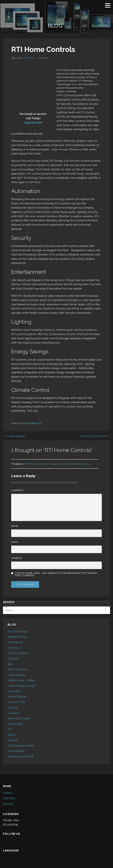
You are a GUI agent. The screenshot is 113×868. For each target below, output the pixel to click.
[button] (109, 5)
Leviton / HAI (16, 702)
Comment (18, 490)
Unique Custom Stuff (21, 756)
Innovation (14, 691)
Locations (14, 713)
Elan (10, 664)
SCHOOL (9, 804)
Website (17, 558)
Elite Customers (18, 669)
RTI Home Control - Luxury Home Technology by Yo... (57, 464)
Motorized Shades (19, 718)
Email (16, 542)
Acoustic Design (18, 631)
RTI (40, 423)
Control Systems (29, 423)
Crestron (13, 659)
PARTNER (9, 798)
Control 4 (14, 648)
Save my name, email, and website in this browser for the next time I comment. (56, 574)
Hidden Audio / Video (21, 680)
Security (13, 740)
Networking (15, 724)
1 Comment (43, 58)
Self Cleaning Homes (21, 746)
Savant (12, 735)
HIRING (8, 793)
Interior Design (17, 697)
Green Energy (16, 675)
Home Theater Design (22, 686)
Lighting (13, 708)
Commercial (15, 642)
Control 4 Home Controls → (95, 436)
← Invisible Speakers (14, 436)
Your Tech (30, 58)
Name (15, 526)
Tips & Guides (16, 751)
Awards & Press (18, 637)
